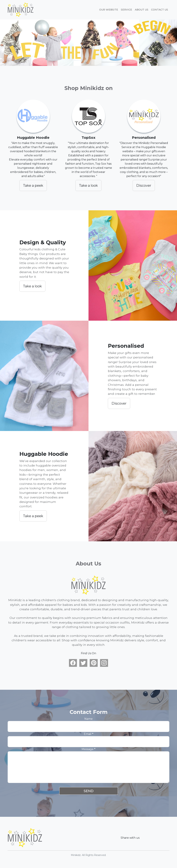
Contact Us (160, 10)
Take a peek (33, 185)
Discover (144, 185)
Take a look (88, 185)
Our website (109, 10)
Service (126, 10)
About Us (142, 10)
